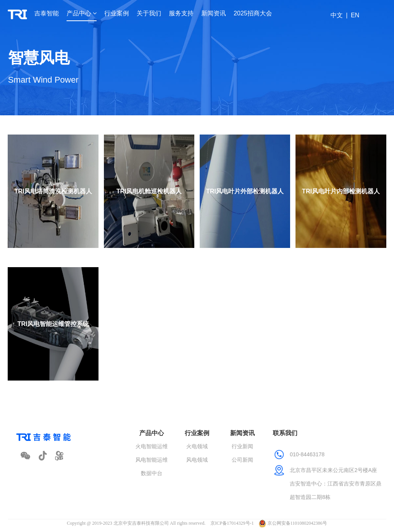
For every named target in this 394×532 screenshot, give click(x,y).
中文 (337, 15)
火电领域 (197, 446)
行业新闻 (242, 446)
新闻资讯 (214, 13)
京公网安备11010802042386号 (293, 523)
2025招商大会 (253, 13)
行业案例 (117, 13)
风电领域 (197, 460)
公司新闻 (242, 460)
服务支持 (181, 13)
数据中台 (152, 473)
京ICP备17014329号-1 (232, 523)
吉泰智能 (47, 13)
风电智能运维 (152, 460)
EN (355, 15)
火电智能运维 (152, 446)
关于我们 (149, 13)
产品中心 (82, 13)
